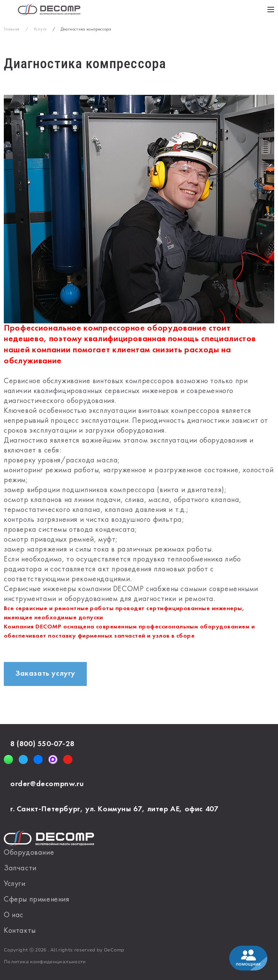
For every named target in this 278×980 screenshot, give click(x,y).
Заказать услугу (45, 674)
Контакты (20, 931)
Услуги (15, 884)
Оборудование (29, 853)
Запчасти (20, 868)
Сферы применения (37, 900)
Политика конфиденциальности (45, 962)
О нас (14, 915)
